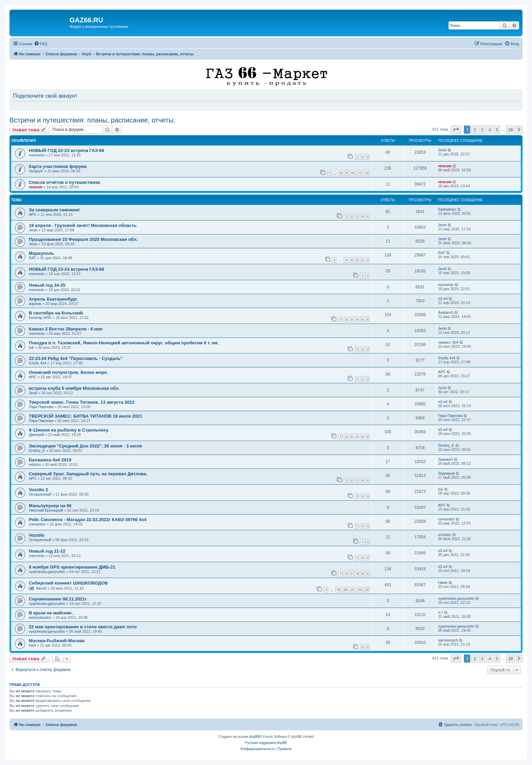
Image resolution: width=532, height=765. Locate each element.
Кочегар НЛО (40, 318)
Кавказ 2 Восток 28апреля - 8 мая (66, 329)
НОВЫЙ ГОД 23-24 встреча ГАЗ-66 (66, 269)
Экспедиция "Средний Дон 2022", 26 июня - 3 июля (85, 446)
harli (32, 645)
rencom (445, 166)
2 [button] (474, 130)
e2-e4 (443, 299)
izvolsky (445, 535)
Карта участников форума (58, 166)
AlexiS (41, 588)
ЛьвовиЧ (445, 459)
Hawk (443, 582)
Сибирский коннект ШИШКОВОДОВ (68, 583)
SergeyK (36, 171)
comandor (37, 524)
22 (360, 589)
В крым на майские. (51, 613)
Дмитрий (36, 435)
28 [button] (510, 130)
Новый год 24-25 (47, 285)
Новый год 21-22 (47, 551)
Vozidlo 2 (39, 490)
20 (345, 589)
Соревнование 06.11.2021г (58, 599)
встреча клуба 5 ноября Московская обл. (74, 388)
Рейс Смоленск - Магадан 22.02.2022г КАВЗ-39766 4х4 (88, 520)
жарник (35, 304)
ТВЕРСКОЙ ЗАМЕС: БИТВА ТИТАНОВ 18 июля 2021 (85, 416)
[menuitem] (41, 44)
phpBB (254, 737)
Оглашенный (40, 494)
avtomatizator (40, 617)
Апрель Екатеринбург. (53, 299)
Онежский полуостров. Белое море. (68, 372)
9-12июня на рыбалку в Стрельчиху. (69, 430)
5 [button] (497, 130)
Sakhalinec (447, 209)
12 (367, 173)
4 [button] (489, 130)
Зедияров (446, 473)
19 (338, 589)
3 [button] (482, 130)
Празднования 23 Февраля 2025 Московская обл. (83, 239)
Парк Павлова (41, 407)
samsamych (448, 640)
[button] (456, 130)
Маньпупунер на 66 (50, 506)
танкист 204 (448, 342)
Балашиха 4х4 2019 (50, 460)
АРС (33, 214)
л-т (441, 612)
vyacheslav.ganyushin (47, 572)
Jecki (442, 150)
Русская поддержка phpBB (266, 743)
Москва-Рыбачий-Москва (57, 641)
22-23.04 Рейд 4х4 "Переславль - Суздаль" (76, 358)
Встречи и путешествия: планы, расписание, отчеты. (92, 120)
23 (367, 589)
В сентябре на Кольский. (56, 313)
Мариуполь (41, 253)
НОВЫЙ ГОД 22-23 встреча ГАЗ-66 (66, 150)
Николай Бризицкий (46, 510)
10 (353, 173)
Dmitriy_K (37, 451)
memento (37, 155)
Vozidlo (37, 535)
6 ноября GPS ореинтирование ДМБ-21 (72, 567)
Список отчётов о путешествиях (65, 182)
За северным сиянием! (54, 210)
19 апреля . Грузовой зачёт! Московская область (83, 225)
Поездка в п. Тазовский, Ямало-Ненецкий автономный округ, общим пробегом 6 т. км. (124, 343)
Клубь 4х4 (37, 363)
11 (360, 173)
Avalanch (446, 312)
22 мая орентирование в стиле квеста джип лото (83, 627)
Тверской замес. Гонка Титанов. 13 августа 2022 (82, 402)
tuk (31, 347)
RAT (32, 258)
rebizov (35, 464)
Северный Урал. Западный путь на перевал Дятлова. (88, 474)
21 (353, 589)
